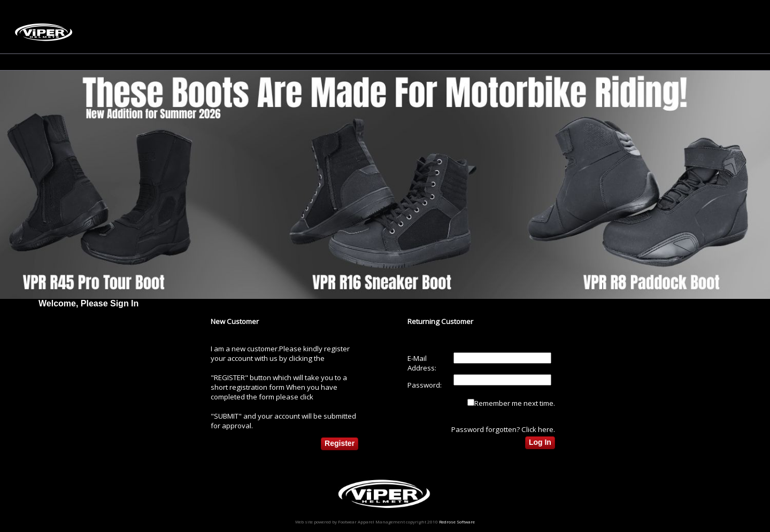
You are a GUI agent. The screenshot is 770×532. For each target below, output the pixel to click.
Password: (425, 385)
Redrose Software (457, 522)
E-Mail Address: (422, 363)
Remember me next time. (515, 403)
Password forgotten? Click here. (503, 429)
